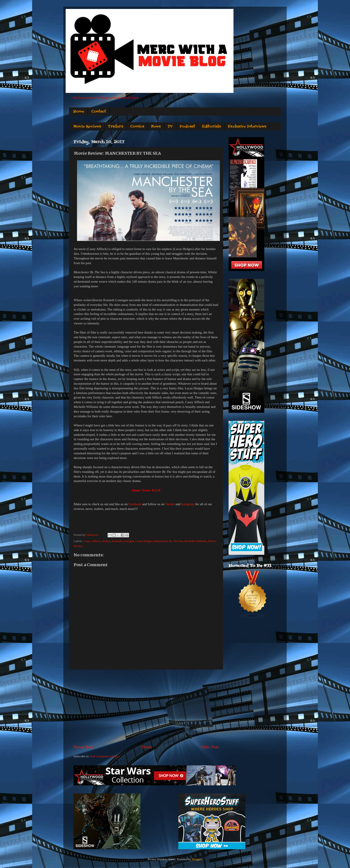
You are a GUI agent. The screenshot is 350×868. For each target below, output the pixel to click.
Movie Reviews (87, 127)
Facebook (135, 504)
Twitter (170, 504)
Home (79, 112)
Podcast (187, 127)
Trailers (116, 127)
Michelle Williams (196, 541)
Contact (99, 112)
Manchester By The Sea (168, 541)
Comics (137, 127)
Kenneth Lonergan (123, 541)
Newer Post (83, 747)
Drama (106, 541)
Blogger (197, 859)
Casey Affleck (92, 541)
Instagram (188, 504)
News (156, 127)
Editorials (211, 127)
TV (170, 127)
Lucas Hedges (144, 541)
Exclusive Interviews (247, 127)
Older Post (210, 747)
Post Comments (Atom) (104, 756)
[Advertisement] (146, 707)
